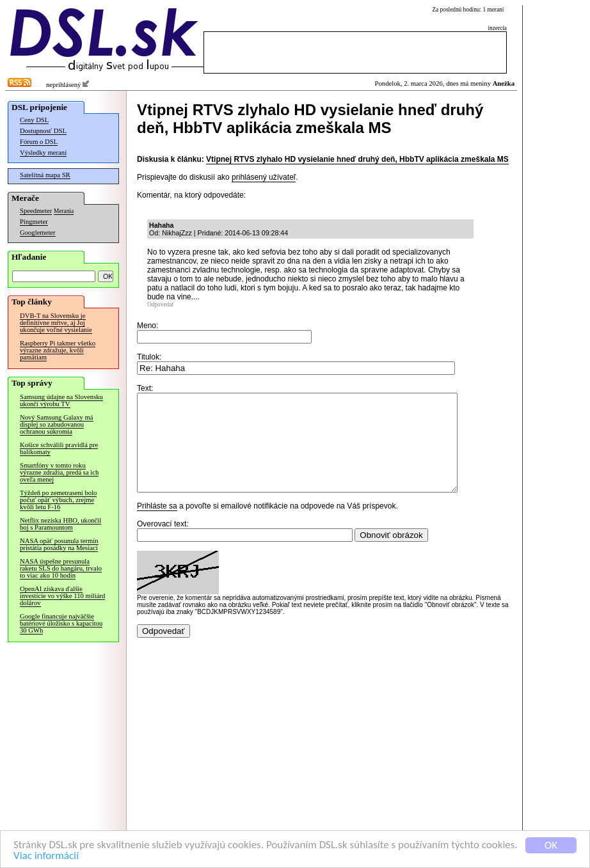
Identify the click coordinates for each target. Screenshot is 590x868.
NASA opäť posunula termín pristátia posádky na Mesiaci (59, 544)
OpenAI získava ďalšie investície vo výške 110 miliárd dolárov (62, 596)
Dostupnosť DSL (43, 131)
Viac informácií (46, 856)
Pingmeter (34, 222)
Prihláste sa (157, 525)
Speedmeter (36, 211)
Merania (64, 211)
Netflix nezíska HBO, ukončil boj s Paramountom (60, 524)
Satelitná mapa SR (45, 175)
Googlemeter (38, 233)
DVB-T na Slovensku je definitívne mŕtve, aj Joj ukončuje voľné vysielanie (56, 323)
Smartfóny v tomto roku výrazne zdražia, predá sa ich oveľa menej (59, 472)
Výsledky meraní (43, 153)
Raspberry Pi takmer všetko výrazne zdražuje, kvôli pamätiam (58, 350)
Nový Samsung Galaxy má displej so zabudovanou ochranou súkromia (57, 424)
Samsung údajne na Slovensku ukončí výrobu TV (61, 400)
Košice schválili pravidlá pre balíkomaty (59, 448)
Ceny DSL (34, 120)
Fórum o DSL (39, 142)
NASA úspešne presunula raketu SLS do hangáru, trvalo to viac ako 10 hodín (61, 568)
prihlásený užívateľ (264, 177)
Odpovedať (161, 304)
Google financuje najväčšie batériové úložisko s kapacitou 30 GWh (61, 623)
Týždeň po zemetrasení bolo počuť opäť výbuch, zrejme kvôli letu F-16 (58, 500)
